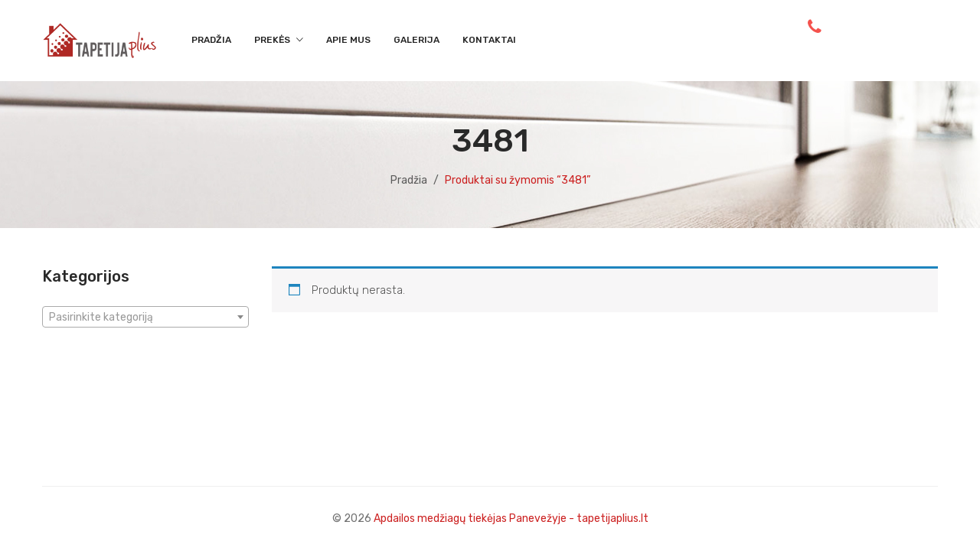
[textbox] (145, 318)
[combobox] (145, 317)
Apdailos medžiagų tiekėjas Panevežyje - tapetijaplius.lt (511, 518)
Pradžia (409, 180)
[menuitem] (211, 41)
